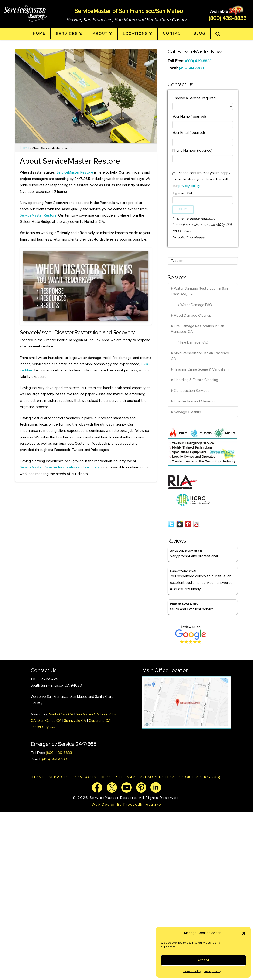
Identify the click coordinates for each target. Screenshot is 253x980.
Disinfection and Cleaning (193, 401)
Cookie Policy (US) (200, 777)
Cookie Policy (192, 971)
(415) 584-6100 (191, 68)
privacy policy (189, 186)
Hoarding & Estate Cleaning (195, 380)
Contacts (85, 777)
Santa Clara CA (62, 714)
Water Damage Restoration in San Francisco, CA (199, 291)
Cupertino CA (100, 721)
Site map (126, 777)
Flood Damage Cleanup (191, 316)
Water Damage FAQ (195, 305)
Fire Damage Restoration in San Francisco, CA (198, 329)
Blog (106, 777)
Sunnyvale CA (75, 721)
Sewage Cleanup (186, 412)
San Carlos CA (50, 721)
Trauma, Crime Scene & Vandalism (200, 369)
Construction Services (190, 391)
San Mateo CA (87, 714)
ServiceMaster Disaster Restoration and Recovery (60, 467)
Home (25, 148)
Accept (203, 960)
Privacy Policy (212, 971)
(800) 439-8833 (228, 18)
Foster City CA (43, 727)
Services (59, 777)
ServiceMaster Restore (75, 172)
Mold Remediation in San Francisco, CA (200, 356)
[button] (244, 933)
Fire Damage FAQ (193, 342)
